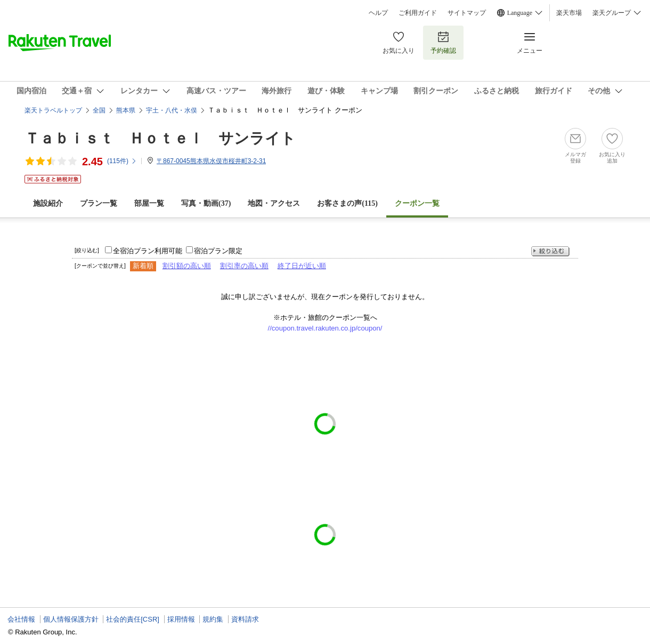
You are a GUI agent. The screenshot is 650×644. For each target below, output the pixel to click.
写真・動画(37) (206, 203)
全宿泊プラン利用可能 (148, 251)
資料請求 (245, 619)
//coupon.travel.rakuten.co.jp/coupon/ (325, 328)
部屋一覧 (149, 203)
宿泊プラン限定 (218, 251)
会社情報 (21, 619)
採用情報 (181, 619)
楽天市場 (569, 13)
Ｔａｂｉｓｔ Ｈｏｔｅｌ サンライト (160, 138)
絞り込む (550, 251)
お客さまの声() (347, 203)
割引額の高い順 (187, 266)
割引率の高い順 (244, 266)
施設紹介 (48, 203)
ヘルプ (378, 13)
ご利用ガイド (418, 13)
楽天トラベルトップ (53, 110)
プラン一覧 (99, 203)
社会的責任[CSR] (133, 619)
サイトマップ (467, 13)
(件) (122, 161)
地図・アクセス (274, 203)
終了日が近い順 (302, 266)
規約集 (213, 619)
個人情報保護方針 (71, 619)
